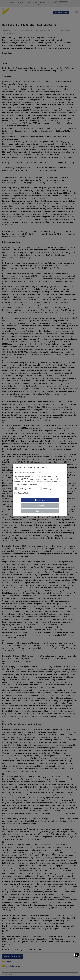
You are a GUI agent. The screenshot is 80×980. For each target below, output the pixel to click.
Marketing (45, 489)
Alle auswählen (40, 500)
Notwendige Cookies (24, 489)
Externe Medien (22, 493)
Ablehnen (40, 506)
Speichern (40, 511)
